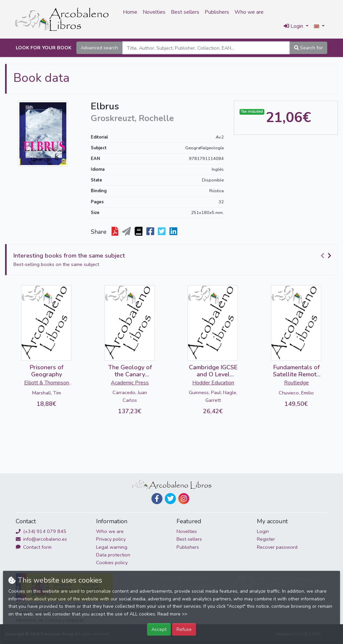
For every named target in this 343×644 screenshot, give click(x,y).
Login (263, 531)
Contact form (34, 547)
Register (266, 539)
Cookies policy (112, 562)
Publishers (217, 12)
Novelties (154, 12)
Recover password (277, 547)
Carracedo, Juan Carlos (130, 396)
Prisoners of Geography (47, 371)
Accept (159, 629)
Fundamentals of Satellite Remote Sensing (296, 374)
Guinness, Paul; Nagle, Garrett (213, 396)
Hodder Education (213, 383)
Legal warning (112, 547)
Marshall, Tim (47, 393)
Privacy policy (111, 539)
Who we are (249, 12)
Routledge (296, 383)
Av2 (220, 137)
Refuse (184, 629)
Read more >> (172, 614)
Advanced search (99, 48)
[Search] (206, 48)
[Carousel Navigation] (327, 256)
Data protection (113, 555)
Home (130, 12)
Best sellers (185, 12)
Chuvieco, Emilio (296, 393)
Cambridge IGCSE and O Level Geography (213, 374)
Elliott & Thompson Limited (47, 383)
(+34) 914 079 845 (41, 531)
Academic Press (130, 383)
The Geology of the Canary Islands (130, 374)
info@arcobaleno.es (41, 539)
